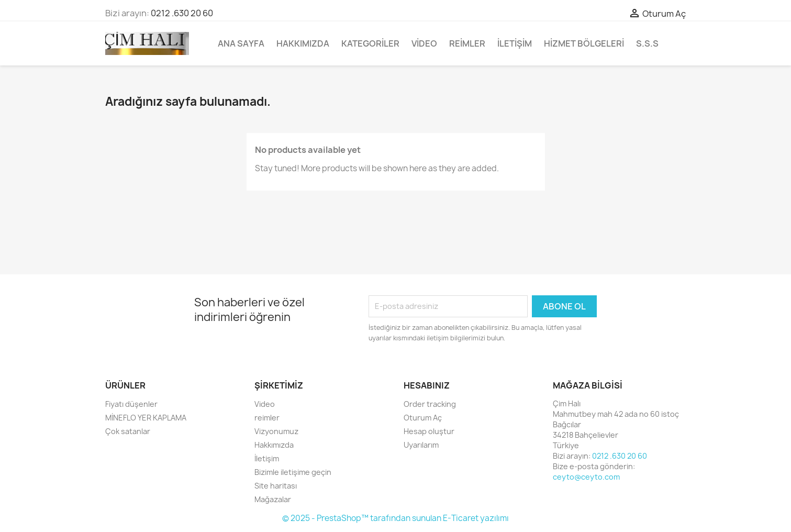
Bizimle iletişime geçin (293, 472)
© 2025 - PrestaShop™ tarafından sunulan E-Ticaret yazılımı (395, 518)
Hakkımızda (303, 43)
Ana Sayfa (241, 43)
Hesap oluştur (429, 431)
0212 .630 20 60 (182, 13)
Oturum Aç (423, 418)
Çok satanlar (128, 431)
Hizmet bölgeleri (584, 43)
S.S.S (647, 43)
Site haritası (276, 486)
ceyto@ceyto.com (586, 477)
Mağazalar (273, 499)
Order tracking (430, 404)
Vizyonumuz (276, 431)
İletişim (515, 43)
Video (424, 43)
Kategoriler (370, 43)
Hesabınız (427, 385)
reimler (467, 43)
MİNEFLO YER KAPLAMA (146, 418)
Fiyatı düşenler (131, 404)
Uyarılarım (421, 445)
